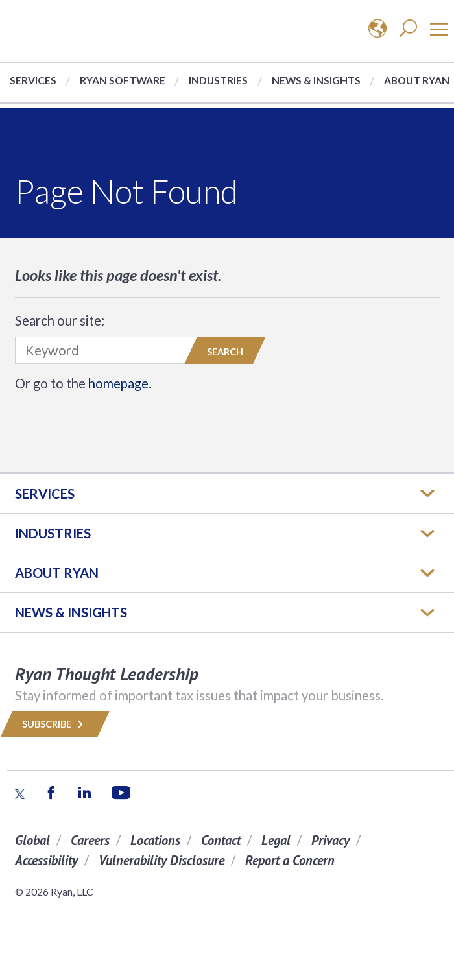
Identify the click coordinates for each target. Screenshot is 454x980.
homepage (118, 383)
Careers (90, 840)
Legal (276, 840)
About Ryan (417, 80)
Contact (221, 840)
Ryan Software (123, 80)
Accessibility (46, 860)
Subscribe (55, 724)
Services (33, 80)
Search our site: (60, 320)
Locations (155, 840)
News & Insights (316, 80)
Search (225, 352)
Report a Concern (290, 860)
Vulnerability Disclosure (161, 860)
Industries (218, 80)
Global (32, 840)
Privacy (330, 840)
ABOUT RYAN (57, 573)
